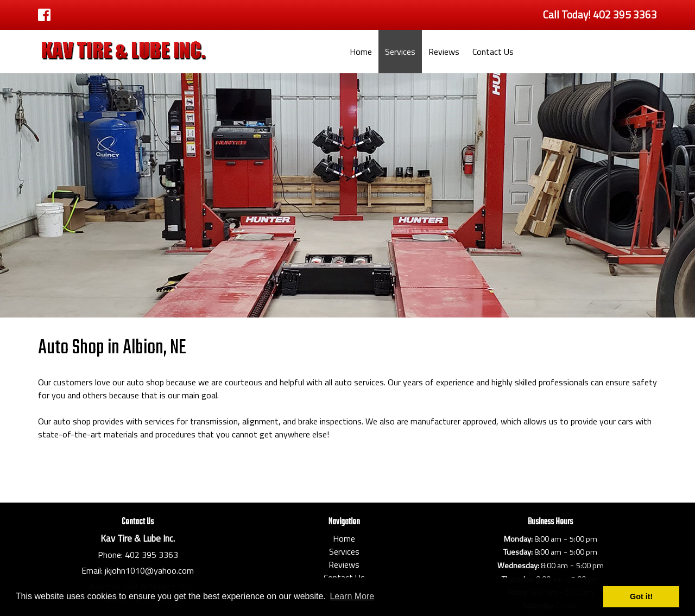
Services (400, 52)
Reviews (444, 52)
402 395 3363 (151, 555)
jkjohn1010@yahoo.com (149, 570)
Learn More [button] (352, 596)
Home (361, 52)
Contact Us (493, 52)
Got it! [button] (641, 596)
